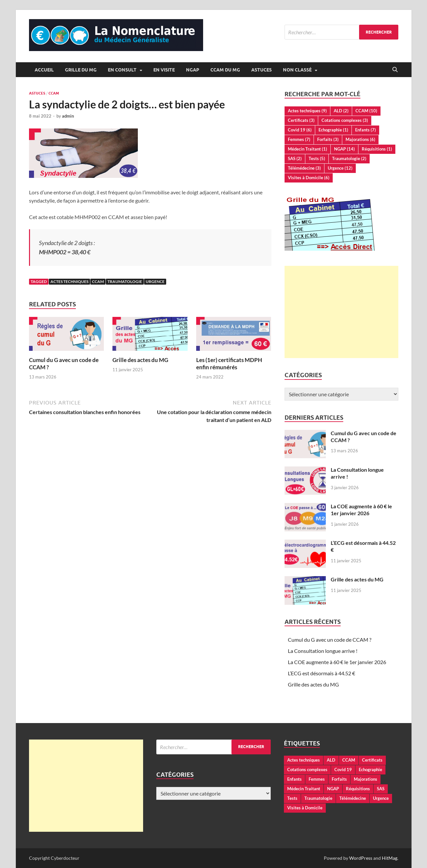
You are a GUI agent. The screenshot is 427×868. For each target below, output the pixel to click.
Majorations (366, 779)
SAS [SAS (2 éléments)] (295, 158)
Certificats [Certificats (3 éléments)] (301, 120)
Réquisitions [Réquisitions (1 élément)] (377, 149)
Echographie (370, 770)
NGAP (193, 70)
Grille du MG (81, 70)
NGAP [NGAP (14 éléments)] (344, 149)
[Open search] (395, 70)
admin (68, 116)
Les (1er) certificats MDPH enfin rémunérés (229, 364)
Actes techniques (69, 281)
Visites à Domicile (305, 808)
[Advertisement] (341, 312)
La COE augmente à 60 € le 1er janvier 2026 (361, 510)
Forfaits (339, 779)
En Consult (122, 70)
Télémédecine (353, 798)
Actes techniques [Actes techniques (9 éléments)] (307, 111)
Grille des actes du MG (140, 360)
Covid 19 (343, 770)
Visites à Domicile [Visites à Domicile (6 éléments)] (309, 178)
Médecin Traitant (304, 789)
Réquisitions (358, 789)
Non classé (297, 70)
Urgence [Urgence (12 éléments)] (340, 168)
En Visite (164, 70)
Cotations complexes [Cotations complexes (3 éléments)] (345, 120)
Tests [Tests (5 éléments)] (317, 158)
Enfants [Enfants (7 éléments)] (366, 130)
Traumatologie (125, 281)
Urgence (155, 281)
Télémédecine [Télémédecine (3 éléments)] (304, 168)
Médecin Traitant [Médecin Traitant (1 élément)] (307, 149)
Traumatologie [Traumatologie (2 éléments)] (349, 158)
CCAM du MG (225, 70)
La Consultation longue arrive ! (323, 651)
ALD (331, 760)
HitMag (390, 858)
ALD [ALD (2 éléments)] (341, 111)
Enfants (294, 779)
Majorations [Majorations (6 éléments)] (360, 139)
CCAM (54, 93)
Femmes (317, 779)
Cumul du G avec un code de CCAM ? (330, 640)
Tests (292, 798)
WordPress (361, 858)
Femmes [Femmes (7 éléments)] (299, 139)
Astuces (261, 70)
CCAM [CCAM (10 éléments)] (366, 111)
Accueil (44, 70)
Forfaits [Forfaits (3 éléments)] (328, 139)
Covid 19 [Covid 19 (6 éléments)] (300, 130)
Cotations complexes (307, 770)
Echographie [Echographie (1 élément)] (333, 130)
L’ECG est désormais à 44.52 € (321, 673)
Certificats (372, 760)
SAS (381, 789)
